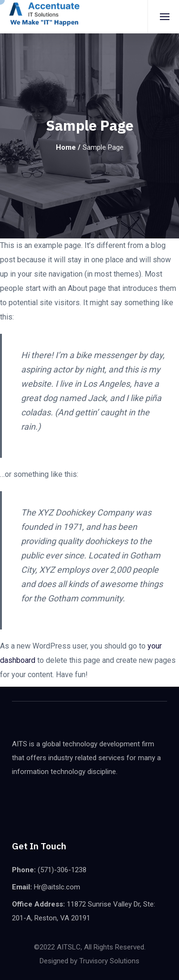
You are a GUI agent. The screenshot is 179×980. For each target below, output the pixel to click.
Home (66, 147)
